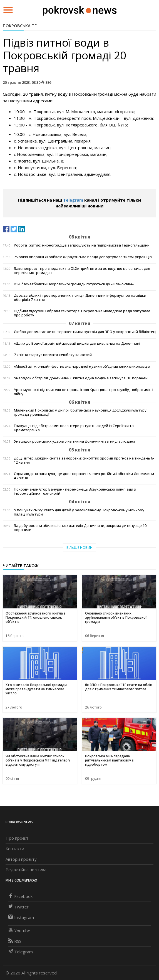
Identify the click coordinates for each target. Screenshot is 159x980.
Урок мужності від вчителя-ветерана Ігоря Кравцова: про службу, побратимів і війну (84, 392)
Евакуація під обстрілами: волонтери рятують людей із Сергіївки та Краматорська (74, 428)
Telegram (73, 200)
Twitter (18, 907)
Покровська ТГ (20, 26)
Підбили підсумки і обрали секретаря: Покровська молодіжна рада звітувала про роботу (82, 313)
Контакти (15, 849)
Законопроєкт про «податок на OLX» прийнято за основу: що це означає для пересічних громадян (82, 271)
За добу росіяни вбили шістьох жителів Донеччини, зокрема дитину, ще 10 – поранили (82, 528)
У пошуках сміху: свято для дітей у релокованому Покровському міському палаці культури (79, 512)
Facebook (20, 896)
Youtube (19, 931)
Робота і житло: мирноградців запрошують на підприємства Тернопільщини (82, 245)
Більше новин (79, 548)
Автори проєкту (21, 859)
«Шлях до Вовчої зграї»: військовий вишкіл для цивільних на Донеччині (77, 343)
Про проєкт (17, 838)
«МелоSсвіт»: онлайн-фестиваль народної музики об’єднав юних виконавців (82, 366)
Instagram (21, 917)
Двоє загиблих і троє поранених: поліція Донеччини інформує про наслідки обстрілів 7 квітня (80, 298)
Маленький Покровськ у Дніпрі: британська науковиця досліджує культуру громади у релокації (80, 412)
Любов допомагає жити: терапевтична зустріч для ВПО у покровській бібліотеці (85, 332)
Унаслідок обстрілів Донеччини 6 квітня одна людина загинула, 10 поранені (81, 378)
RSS (15, 941)
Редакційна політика (26, 870)
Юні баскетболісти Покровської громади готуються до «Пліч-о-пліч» (74, 284)
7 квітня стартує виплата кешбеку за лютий (53, 355)
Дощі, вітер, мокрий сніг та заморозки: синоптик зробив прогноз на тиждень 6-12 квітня (84, 460)
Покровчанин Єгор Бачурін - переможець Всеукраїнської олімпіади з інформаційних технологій (75, 491)
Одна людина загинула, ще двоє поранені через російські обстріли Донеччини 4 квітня (84, 476)
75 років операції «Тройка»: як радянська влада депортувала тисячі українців (83, 257)
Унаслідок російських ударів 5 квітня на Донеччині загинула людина (75, 441)
